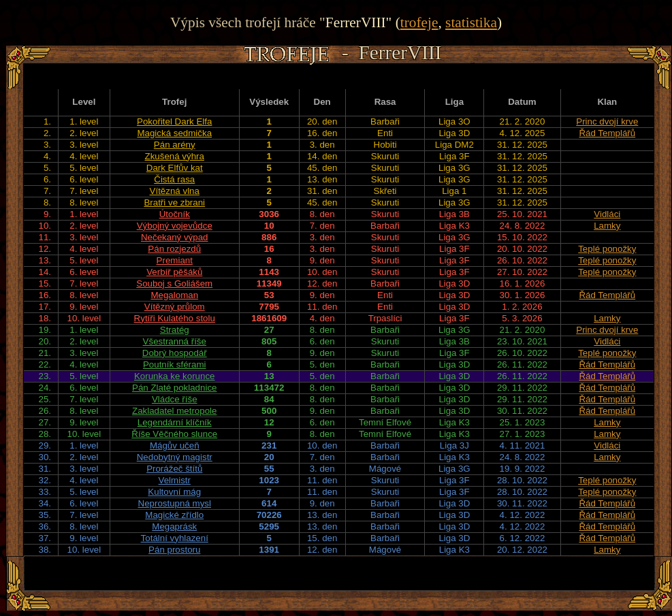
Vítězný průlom (175, 307)
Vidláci (607, 214)
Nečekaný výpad (175, 237)
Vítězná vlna (175, 191)
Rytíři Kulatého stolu (175, 318)
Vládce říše (175, 399)
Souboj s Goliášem (174, 283)
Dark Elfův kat (175, 168)
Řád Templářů (607, 133)
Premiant (175, 260)
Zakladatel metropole (174, 411)
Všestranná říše (175, 341)
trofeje (419, 22)
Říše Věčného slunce (174, 434)
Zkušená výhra (175, 156)
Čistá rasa (174, 179)
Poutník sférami (175, 364)
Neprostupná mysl (175, 503)
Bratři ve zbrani (174, 202)
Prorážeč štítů (174, 469)
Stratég (175, 330)
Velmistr (175, 480)
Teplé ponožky (607, 249)
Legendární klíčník (175, 422)
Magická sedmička (174, 133)
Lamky (607, 226)
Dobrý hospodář (175, 353)
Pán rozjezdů (174, 249)
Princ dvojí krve (607, 121)
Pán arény (175, 145)
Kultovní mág (174, 492)
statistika (471, 22)
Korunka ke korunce (175, 376)
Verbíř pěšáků (174, 272)
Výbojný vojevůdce (175, 226)
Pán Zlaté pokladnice (174, 388)
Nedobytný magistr (175, 457)
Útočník (175, 214)
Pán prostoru (174, 550)
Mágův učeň (175, 445)
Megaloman (174, 295)
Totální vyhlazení (175, 538)
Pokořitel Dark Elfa (174, 121)
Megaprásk (174, 526)
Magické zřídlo (174, 515)
